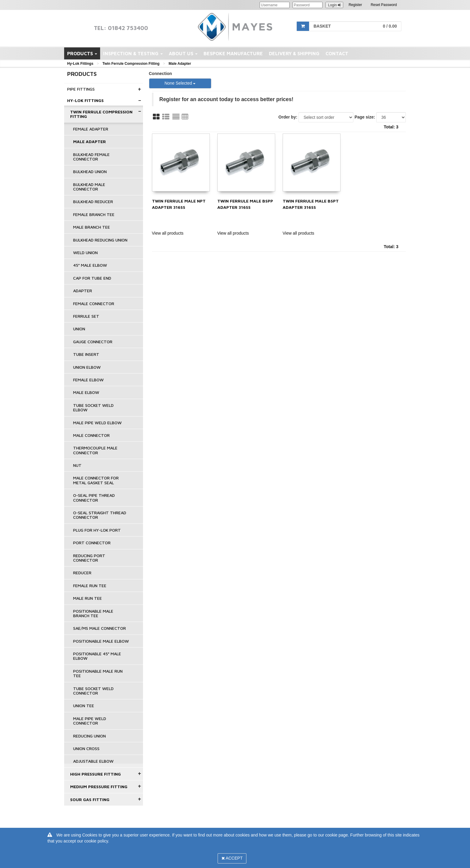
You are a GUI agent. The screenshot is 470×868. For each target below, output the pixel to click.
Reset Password (384, 5)
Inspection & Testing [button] (133, 53)
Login (334, 5)
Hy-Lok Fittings (80, 64)
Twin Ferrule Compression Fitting (131, 64)
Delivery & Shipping (294, 53)
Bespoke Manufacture (233, 53)
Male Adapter (180, 64)
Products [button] (82, 53)
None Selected (180, 83)
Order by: (288, 117)
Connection (161, 74)
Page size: (365, 117)
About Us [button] (183, 53)
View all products (168, 233)
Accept (232, 858)
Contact (337, 53)
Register (355, 5)
